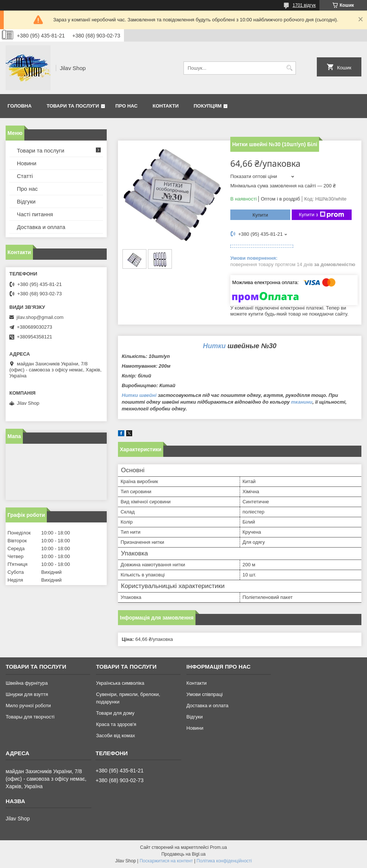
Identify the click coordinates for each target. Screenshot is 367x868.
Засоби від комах (115, 736)
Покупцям (208, 106)
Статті (25, 176)
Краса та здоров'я (116, 724)
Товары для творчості (30, 717)
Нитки (214, 346)
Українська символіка (120, 683)
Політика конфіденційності (224, 861)
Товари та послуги (73, 106)
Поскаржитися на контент (166, 861)
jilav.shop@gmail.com (40, 317)
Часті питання (35, 214)
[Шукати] (289, 68)
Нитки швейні (139, 395)
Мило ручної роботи (28, 706)
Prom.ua (219, 847)
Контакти (166, 106)
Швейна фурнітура (27, 683)
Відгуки (26, 201)
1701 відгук (304, 5)
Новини (27, 163)
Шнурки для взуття (27, 694)
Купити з (321, 215)
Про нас (126, 106)
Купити (260, 215)
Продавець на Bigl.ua (183, 854)
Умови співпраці (205, 694)
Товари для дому (115, 713)
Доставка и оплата (41, 227)
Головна (19, 106)
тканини (302, 402)
